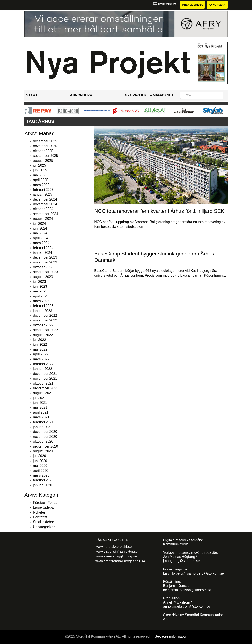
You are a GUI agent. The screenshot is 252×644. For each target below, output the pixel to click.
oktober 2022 (43, 325)
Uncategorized (44, 527)
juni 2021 (40, 403)
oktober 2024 (43, 209)
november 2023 (45, 262)
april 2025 (41, 180)
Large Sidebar (44, 507)
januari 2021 (43, 427)
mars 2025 (41, 185)
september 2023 (46, 272)
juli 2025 (40, 165)
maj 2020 (40, 466)
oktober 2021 (43, 383)
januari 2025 (43, 194)
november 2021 (45, 378)
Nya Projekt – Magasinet (149, 95)
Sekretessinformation (171, 636)
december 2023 (45, 257)
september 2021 (46, 388)
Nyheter (39, 512)
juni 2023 (40, 287)
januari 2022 (43, 369)
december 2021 (45, 374)
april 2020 (41, 471)
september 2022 (46, 330)
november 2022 (45, 320)
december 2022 (45, 316)
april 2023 (41, 296)
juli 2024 (40, 224)
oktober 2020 (43, 441)
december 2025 (45, 141)
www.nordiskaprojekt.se (113, 547)
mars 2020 (41, 475)
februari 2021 (43, 422)
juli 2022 (40, 340)
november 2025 (45, 146)
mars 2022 (41, 359)
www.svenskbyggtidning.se (116, 556)
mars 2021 (41, 417)
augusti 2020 (43, 451)
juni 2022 (40, 344)
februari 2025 (43, 190)
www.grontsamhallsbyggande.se (120, 561)
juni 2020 (40, 461)
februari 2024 (43, 248)
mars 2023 (41, 301)
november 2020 (45, 437)
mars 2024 (41, 243)
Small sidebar (44, 522)
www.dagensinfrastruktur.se (116, 552)
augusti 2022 (43, 335)
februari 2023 (43, 306)
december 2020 (45, 432)
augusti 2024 (43, 219)
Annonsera (217, 5)
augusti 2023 (43, 277)
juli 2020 (40, 456)
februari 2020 (43, 480)
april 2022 (41, 354)
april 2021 (41, 412)
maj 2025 (40, 175)
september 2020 (46, 446)
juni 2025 (40, 170)
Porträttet (40, 517)
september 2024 (46, 214)
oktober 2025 (43, 151)
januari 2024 (43, 253)
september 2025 (46, 156)
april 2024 (41, 238)
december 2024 (45, 199)
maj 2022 (40, 349)
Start (32, 95)
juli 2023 (40, 282)
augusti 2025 (43, 161)
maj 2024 (40, 233)
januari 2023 (43, 311)
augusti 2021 (43, 393)
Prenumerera (192, 5)
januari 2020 (43, 485)
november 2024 (45, 204)
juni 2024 (40, 228)
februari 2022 (43, 364)
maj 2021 (40, 407)
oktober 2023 (43, 267)
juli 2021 (40, 398)
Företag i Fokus (45, 503)
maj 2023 (40, 291)
